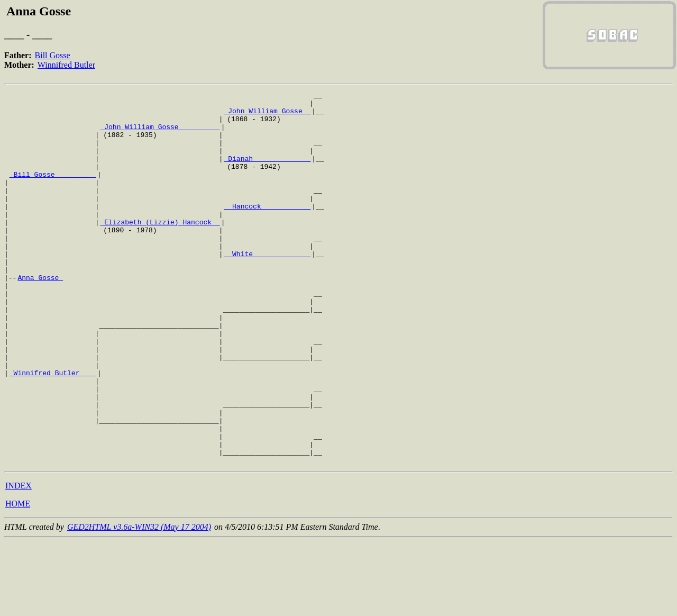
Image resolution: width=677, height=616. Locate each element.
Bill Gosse (53, 55)
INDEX (19, 560)
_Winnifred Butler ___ (53, 430)
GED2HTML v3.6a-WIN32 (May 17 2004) (139, 601)
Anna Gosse (40, 315)
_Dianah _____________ (267, 173)
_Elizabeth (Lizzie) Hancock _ (160, 249)
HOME (18, 578)
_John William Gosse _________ (160, 134)
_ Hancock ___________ (267, 230)
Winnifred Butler (66, 65)
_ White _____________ (267, 287)
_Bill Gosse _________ (53, 192)
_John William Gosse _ (267, 115)
